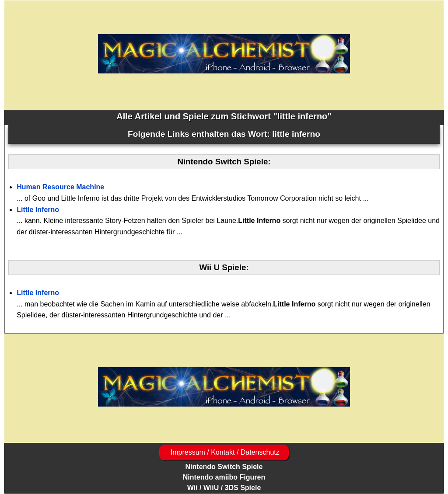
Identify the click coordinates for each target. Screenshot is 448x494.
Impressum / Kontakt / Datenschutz (224, 452)
